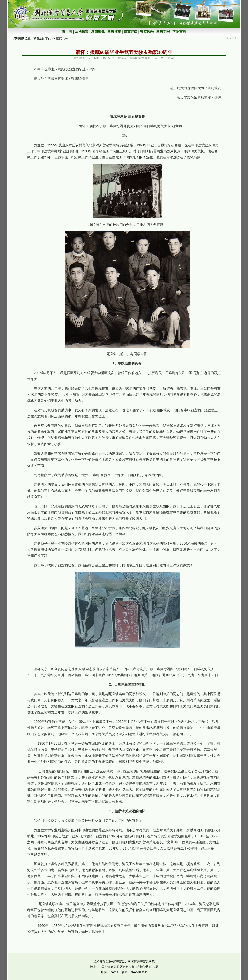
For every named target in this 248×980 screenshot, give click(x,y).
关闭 (232, 38)
